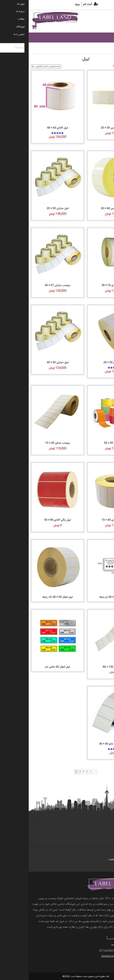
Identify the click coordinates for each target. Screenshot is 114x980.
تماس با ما (103, 828)
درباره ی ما (103, 834)
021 (95, 951)
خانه (106, 51)
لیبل (99, 51)
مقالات (105, 854)
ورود (48, 4)
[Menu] (104, 21)
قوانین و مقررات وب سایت (94, 859)
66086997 (82, 951)
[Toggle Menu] (106, 37)
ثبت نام (59, 4)
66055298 (104, 951)
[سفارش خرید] (18, 66)
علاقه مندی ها (105, 27)
